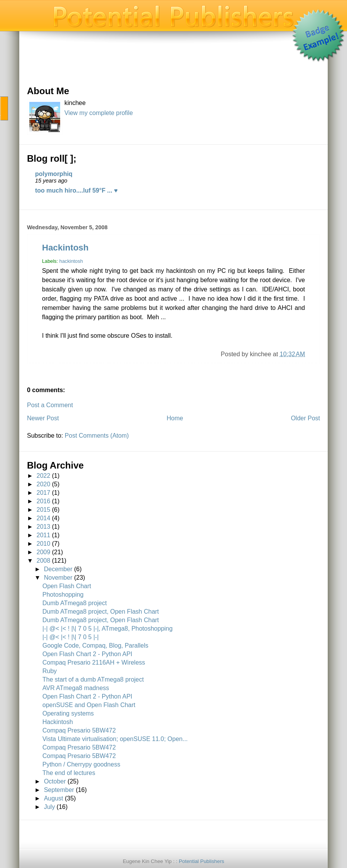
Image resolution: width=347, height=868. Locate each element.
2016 (44, 501)
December (58, 569)
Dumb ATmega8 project (75, 603)
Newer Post (43, 418)
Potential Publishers (202, 861)
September (59, 790)
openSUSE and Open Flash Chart (89, 705)
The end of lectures (69, 773)
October (55, 781)
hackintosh (71, 261)
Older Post (305, 418)
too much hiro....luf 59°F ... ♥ (76, 190)
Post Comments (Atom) (97, 436)
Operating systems (68, 713)
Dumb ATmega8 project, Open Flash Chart (101, 612)
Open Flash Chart (67, 586)
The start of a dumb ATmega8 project (93, 679)
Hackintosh (65, 248)
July (49, 807)
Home (175, 418)
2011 (44, 535)
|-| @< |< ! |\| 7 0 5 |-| (71, 637)
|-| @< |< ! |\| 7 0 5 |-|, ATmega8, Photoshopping (108, 629)
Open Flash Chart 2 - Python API (87, 654)
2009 (44, 552)
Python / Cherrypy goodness (81, 764)
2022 (44, 476)
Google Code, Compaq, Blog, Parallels (95, 646)
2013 (44, 527)
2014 (44, 518)
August (54, 798)
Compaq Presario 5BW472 (79, 730)
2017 (44, 493)
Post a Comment (50, 405)
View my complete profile (99, 113)
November (58, 578)
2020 (44, 484)
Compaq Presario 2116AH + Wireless (94, 662)
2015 (44, 510)
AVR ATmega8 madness (76, 688)
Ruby (50, 671)
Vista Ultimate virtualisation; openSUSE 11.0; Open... (115, 739)
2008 (44, 561)
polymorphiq (54, 174)
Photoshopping (63, 595)
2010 (44, 544)
